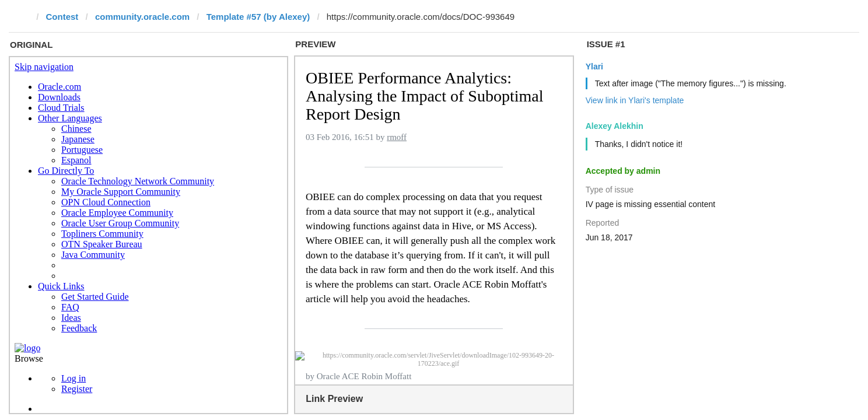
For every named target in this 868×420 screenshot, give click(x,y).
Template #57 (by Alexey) (258, 17)
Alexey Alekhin (615, 126)
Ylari (594, 66)
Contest (62, 17)
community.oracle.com (142, 17)
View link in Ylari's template (635, 100)
